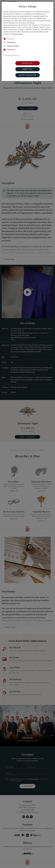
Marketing (11, 43)
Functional (11, 50)
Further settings (11, 56)
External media (13, 46)
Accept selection (27, 75)
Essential (11, 39)
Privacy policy (18, 34)
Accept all (27, 63)
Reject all (27, 69)
